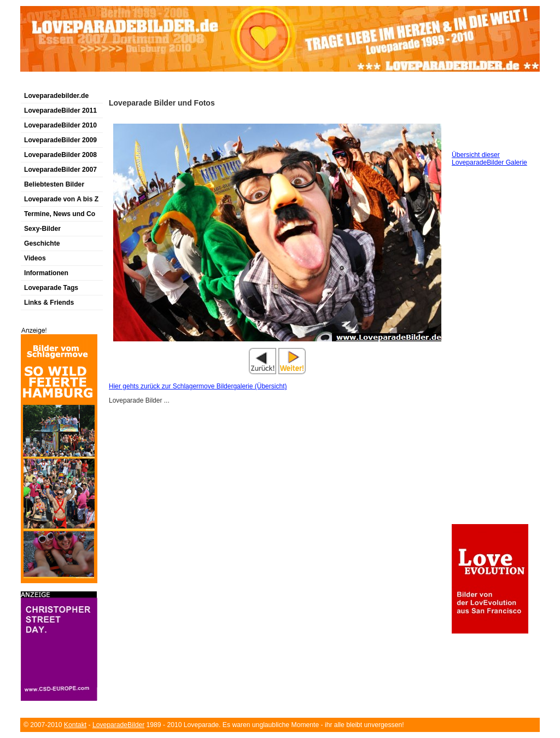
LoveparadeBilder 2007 (60, 170)
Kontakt (75, 725)
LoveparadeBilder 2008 (60, 155)
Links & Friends (49, 303)
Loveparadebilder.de (56, 96)
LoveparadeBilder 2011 (60, 111)
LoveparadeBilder (118, 725)
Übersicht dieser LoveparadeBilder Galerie (489, 159)
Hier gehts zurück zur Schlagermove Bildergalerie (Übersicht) (198, 386)
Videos (35, 258)
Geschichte (42, 243)
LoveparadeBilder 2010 (60, 125)
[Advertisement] (148, 84)
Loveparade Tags (51, 288)
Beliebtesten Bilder (54, 184)
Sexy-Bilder (42, 229)
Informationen (46, 273)
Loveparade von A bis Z (61, 199)
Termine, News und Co (60, 214)
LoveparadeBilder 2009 (60, 140)
